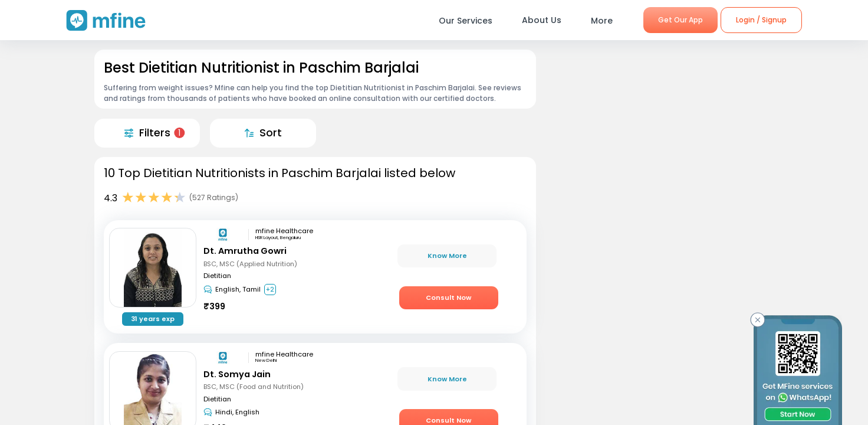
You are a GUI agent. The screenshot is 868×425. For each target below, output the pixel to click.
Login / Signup (761, 20)
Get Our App (680, 20)
